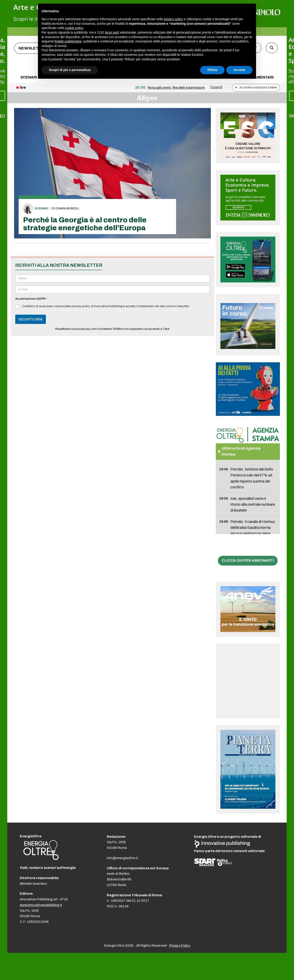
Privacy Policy (180, 946)
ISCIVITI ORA (31, 319)
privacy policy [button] (174, 19)
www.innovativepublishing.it (41, 905)
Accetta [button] (239, 70)
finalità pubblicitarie (68, 41)
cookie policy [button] (74, 28)
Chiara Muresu (67, 208)
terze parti (112, 32)
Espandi (216, 87)
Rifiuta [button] (212, 70)
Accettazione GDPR (31, 299)
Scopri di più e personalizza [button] (70, 70)
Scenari (41, 208)
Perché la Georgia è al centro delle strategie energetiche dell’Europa (85, 224)
